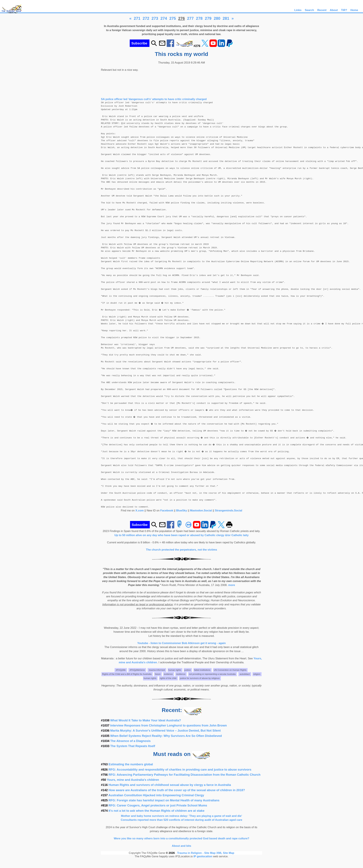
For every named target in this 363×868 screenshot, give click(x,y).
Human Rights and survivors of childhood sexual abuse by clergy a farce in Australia (170, 785)
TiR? (344, 10)
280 (217, 18)
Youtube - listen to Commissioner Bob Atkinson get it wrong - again (181, 643)
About (334, 10)
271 (137, 18)
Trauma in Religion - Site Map (197, 853)
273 (155, 18)
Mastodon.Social (201, 511)
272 (146, 18)
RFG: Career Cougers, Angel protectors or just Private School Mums (158, 805)
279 (208, 18)
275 (173, 18)
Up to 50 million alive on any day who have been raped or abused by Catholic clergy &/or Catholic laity (181, 535)
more (232, 585)
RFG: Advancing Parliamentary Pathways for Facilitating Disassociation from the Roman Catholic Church (184, 775)
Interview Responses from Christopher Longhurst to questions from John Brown (169, 725)
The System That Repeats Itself (133, 746)
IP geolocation (203, 856)
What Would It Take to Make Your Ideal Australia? (146, 720)
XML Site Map (225, 853)
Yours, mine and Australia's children (133, 780)
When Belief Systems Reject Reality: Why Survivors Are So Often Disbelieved (166, 736)
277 (190, 18)
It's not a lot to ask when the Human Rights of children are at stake (156, 811)
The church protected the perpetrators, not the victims (182, 550)
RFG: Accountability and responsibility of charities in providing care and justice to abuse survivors (180, 770)
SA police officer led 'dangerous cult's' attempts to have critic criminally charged (154, 99)
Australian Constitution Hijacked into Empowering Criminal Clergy (156, 795)
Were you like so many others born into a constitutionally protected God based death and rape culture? (181, 838)
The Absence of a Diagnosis (131, 741)
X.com (140, 511)
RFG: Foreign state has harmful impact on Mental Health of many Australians (164, 800)
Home (354, 10)
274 (164, 18)
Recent (322, 10)
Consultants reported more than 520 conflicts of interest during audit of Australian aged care (182, 820)
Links (298, 10)
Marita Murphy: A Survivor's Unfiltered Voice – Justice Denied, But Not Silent (166, 731)
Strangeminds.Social (229, 511)
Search (309, 10)
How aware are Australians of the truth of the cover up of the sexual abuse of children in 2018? (177, 790)
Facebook (167, 511)
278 (199, 18)
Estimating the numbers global (131, 764)
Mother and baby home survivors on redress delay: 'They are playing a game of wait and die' (181, 816)
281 (226, 18)
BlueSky (181, 511)
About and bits (181, 846)
